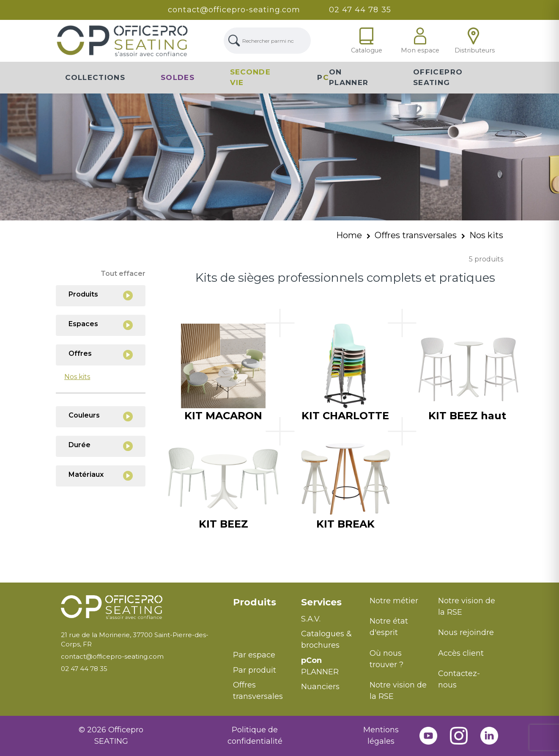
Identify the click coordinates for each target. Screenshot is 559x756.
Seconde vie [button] (251, 77)
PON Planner (343, 77)
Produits (101, 296)
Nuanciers (320, 687)
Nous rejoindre (466, 632)
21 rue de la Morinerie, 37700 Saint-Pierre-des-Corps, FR (135, 640)
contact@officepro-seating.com (234, 10)
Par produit (255, 670)
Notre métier (394, 601)
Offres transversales (416, 235)
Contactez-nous (459, 679)
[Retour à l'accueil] (140, 608)
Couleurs (101, 416)
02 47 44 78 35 (360, 10)
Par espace (254, 655)
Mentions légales (381, 735)
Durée (101, 446)
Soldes (178, 77)
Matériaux (101, 476)
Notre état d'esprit (389, 627)
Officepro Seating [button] (438, 77)
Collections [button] (95, 77)
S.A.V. (311, 619)
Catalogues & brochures (326, 639)
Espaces (101, 325)
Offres (101, 355)
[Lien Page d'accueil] (122, 41)
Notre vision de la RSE (398, 691)
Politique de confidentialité (255, 735)
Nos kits (486, 235)
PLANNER (320, 666)
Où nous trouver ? (386, 659)
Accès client (461, 653)
